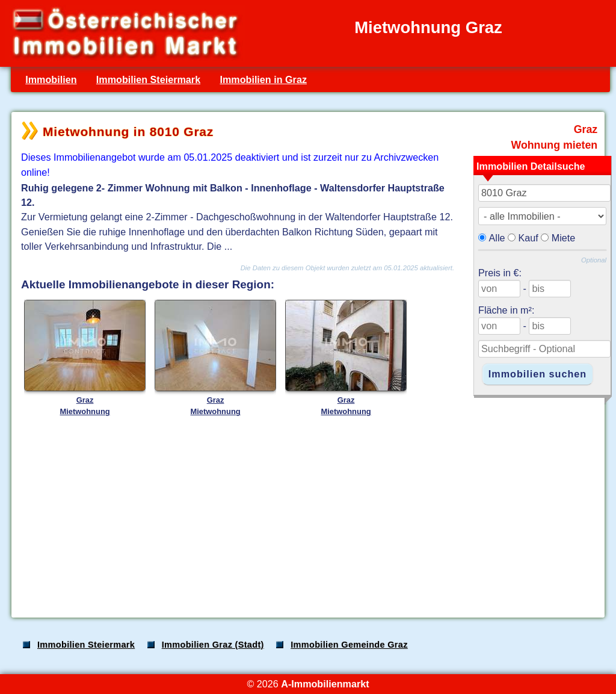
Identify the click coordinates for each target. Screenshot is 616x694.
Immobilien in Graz (263, 79)
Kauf (528, 238)
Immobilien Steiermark (148, 79)
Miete (564, 238)
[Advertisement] (307, 514)
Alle (497, 238)
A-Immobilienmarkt (325, 684)
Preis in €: (500, 273)
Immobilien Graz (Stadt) (213, 645)
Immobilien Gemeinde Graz (349, 645)
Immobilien (51, 79)
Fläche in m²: (506, 310)
